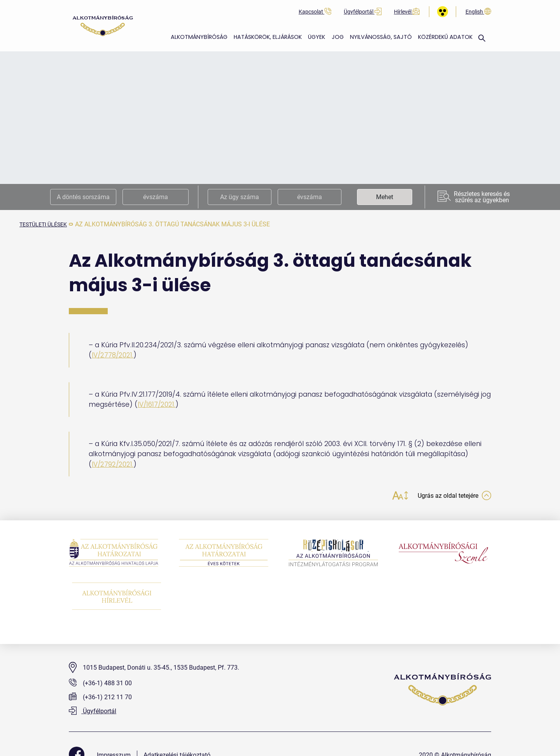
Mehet (385, 197)
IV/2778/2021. (113, 355)
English (478, 12)
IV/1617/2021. (157, 404)
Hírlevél (407, 12)
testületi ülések (47, 224)
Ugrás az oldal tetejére (450, 496)
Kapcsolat (315, 12)
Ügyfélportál (363, 12)
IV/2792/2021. (113, 464)
